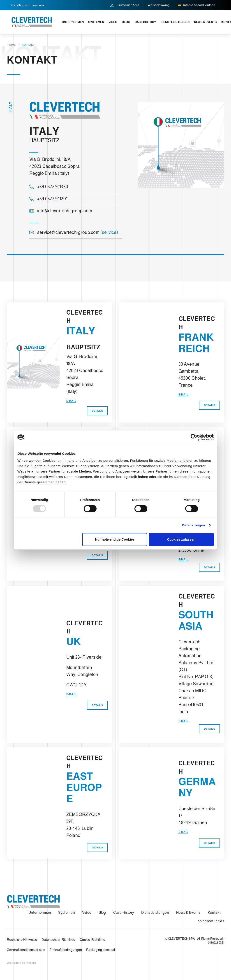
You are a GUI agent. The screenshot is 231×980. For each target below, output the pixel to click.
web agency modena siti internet (21, 963)
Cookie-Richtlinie (92, 940)
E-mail (71, 401)
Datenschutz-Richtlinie (58, 940)
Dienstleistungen (175, 22)
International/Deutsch (196, 5)
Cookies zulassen (181, 539)
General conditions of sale (26, 950)
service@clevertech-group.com (74, 232)
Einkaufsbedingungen (66, 950)
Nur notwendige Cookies (115, 539)
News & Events (205, 22)
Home (12, 45)
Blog (126, 22)
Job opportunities (210, 921)
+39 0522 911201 (48, 199)
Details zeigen (193, 525)
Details (97, 411)
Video (113, 22)
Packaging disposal (100, 950)
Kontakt (214, 913)
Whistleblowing (159, 5)
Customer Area (125, 5)
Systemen (96, 22)
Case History (145, 22)
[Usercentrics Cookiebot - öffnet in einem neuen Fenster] (194, 437)
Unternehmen (73, 22)
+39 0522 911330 (49, 187)
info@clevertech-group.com (61, 211)
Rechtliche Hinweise (22, 940)
